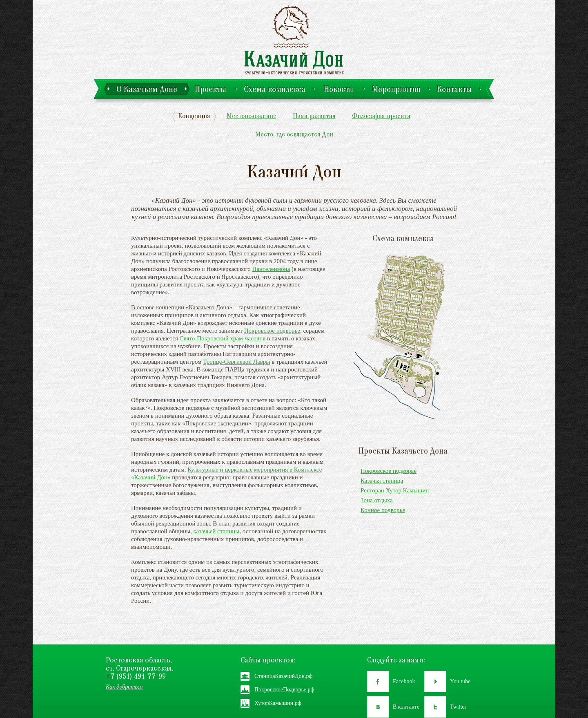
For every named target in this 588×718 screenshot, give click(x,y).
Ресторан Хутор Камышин (395, 490)
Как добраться (124, 687)
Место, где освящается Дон (294, 135)
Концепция (194, 117)
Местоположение (252, 117)
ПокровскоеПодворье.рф (284, 690)
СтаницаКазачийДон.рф (284, 676)
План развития (314, 117)
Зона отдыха (377, 500)
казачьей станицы (217, 531)
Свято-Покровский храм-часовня (223, 338)
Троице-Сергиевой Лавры (236, 362)
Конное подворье (383, 510)
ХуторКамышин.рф (278, 703)
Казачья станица (382, 481)
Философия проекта (381, 117)
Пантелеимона (271, 269)
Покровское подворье (272, 331)
